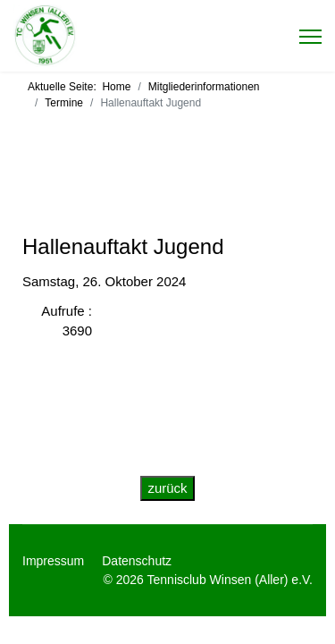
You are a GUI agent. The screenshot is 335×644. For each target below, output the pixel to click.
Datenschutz (137, 561)
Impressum (53, 561)
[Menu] (310, 37)
